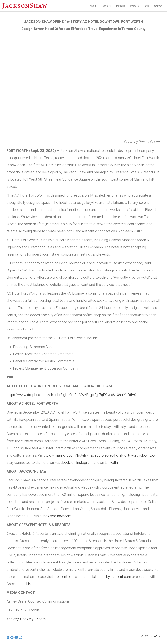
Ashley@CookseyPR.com (26, 619)
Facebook (62, 463)
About (93, 6)
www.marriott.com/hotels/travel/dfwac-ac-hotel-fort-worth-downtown (102, 455)
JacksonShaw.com (57, 516)
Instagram (84, 463)
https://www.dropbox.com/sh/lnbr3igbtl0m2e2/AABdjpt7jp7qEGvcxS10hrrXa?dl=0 (71, 395)
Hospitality (106, 6)
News (147, 6)
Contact (158, 6)
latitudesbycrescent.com (112, 577)
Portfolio (134, 6)
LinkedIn (111, 463)
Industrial (121, 6)
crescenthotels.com (69, 577)
